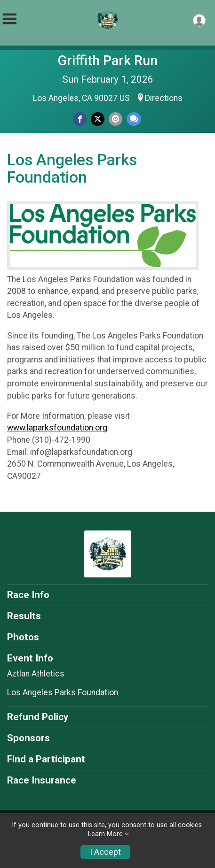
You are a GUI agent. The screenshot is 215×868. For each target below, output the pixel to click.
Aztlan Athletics (36, 674)
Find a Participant (46, 759)
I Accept (105, 852)
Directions (164, 98)
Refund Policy (38, 717)
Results (24, 616)
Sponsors (28, 738)
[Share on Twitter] (98, 119)
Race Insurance (42, 780)
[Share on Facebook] (80, 119)
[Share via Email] (115, 119)
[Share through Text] (134, 119)
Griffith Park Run (108, 61)
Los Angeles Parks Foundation (63, 692)
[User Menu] (199, 20)
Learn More (105, 834)
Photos (23, 637)
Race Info (28, 595)
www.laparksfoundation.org (57, 428)
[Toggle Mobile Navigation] (9, 19)
